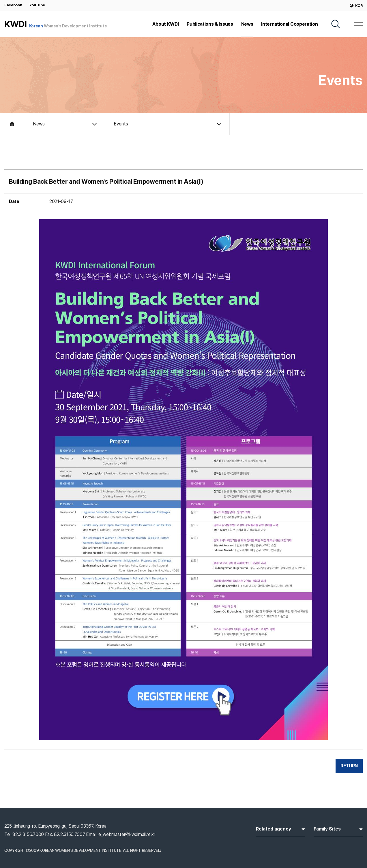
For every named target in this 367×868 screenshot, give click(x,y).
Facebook (13, 5)
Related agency (280, 828)
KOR (356, 6)
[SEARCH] (336, 24)
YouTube (37, 5)
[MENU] (358, 24)
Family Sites (338, 828)
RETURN (349, 766)
